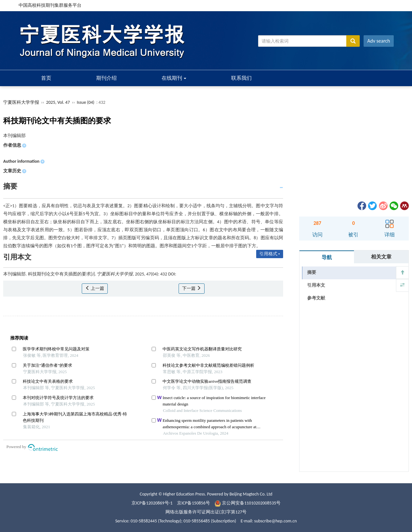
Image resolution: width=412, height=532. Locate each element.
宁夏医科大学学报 (21, 102)
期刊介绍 (106, 78)
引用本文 (316, 285)
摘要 (312, 272)
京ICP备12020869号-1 (152, 503)
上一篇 (95, 288)
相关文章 (381, 257)
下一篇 (192, 288)
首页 (46, 78)
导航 (327, 257)
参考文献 (316, 298)
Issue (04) (86, 102)
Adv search (379, 41)
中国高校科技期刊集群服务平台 (50, 5)
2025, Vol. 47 (59, 102)
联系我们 (241, 78)
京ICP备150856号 (193, 503)
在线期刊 (174, 78)
